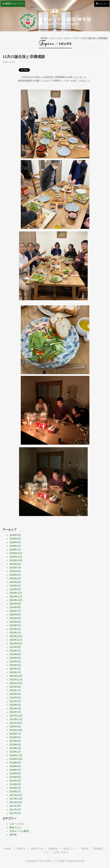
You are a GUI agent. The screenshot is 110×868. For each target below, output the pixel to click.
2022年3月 (15, 705)
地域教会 (53, 849)
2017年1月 (15, 813)
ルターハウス (71, 38)
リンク (45, 852)
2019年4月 (15, 741)
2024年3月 (15, 625)
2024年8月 (15, 607)
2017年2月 (15, 810)
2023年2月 (15, 669)
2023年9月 (15, 647)
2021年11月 (16, 719)
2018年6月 (15, 773)
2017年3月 (15, 806)
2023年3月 (15, 665)
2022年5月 (15, 698)
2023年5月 (15, 658)
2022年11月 (16, 680)
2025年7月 (15, 568)
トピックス (56, 38)
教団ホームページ (13, 4)
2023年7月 (15, 651)
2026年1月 (15, 550)
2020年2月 (15, 726)
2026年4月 (15, 539)
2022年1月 (15, 712)
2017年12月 (16, 795)
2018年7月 (15, 770)
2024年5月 (15, 618)
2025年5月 (15, 575)
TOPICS (21, 849)
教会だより (15, 827)
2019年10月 (16, 730)
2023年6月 (15, 654)
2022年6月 (15, 694)
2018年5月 (15, 777)
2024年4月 (15, 622)
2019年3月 (15, 745)
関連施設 (98, 849)
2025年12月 (16, 553)
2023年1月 (15, 672)
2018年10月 (16, 759)
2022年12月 (16, 676)
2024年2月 (15, 629)
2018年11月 (16, 755)
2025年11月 (16, 557)
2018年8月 (15, 766)
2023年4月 (15, 661)
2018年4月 (15, 781)
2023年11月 (16, 640)
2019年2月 (15, 748)
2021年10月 (16, 723)
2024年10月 (16, 600)
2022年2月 (15, 708)
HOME (44, 38)
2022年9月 (15, 687)
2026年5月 (15, 535)
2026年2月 (15, 546)
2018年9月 (15, 763)
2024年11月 (16, 596)
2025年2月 (15, 586)
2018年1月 (15, 791)
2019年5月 (15, 737)
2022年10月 (16, 683)
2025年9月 (15, 564)
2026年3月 (15, 542)
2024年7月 (15, 611)
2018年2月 (15, 788)
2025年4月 (15, 578)
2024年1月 (15, 633)
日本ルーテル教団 (19, 831)
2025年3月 (15, 582)
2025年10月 (16, 560)
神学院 (13, 835)
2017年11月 (16, 799)
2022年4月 (15, 701)
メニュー (102, 4)
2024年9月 (15, 604)
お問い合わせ (61, 852)
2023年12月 (16, 636)
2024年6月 (15, 615)
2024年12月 (16, 593)
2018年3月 (15, 784)
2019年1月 (15, 752)
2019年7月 (15, 734)
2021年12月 (16, 716)
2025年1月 (15, 589)
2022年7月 (15, 690)
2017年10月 (16, 802)
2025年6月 (15, 571)
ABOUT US (37, 849)
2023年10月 (16, 643)
